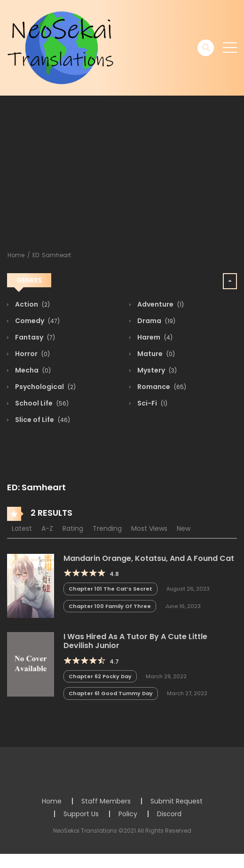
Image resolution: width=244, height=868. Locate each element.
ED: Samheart (52, 255)
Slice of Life (42, 420)
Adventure (160, 304)
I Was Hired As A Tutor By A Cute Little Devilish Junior (135, 641)
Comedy (37, 321)
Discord (169, 814)
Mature (155, 354)
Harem (154, 337)
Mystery (156, 370)
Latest (22, 528)
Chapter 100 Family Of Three (110, 606)
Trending (107, 528)
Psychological (45, 387)
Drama (156, 321)
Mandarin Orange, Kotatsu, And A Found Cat (149, 558)
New (184, 528)
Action (32, 304)
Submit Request (177, 801)
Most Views (149, 528)
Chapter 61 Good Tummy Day (111, 693)
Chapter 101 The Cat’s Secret (110, 589)
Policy (128, 814)
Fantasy (34, 337)
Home (16, 255)
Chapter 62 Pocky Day (100, 676)
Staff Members (106, 801)
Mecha (32, 370)
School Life (41, 403)
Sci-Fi (152, 403)
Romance (161, 387)
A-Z (47, 528)
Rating (73, 528)
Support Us (81, 814)
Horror (32, 354)
